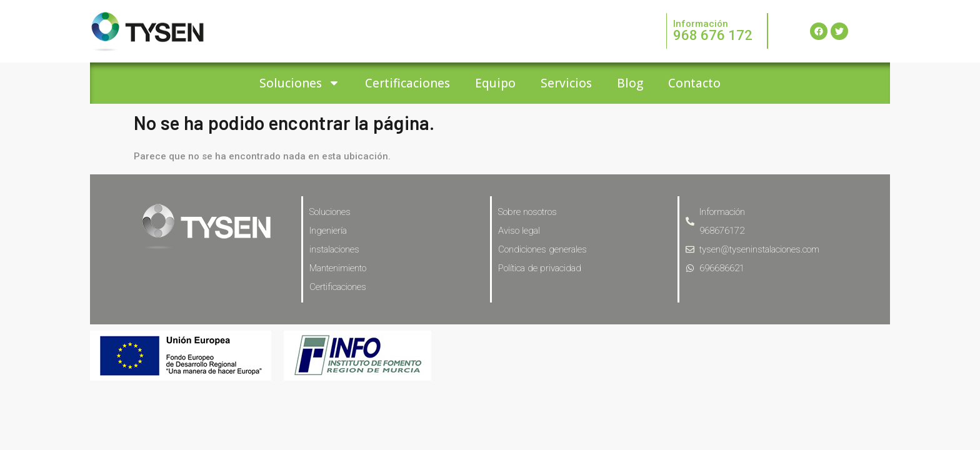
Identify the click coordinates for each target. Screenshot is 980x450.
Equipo (495, 83)
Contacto (694, 83)
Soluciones (300, 83)
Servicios (566, 83)
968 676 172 (713, 35)
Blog (630, 83)
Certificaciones (407, 83)
